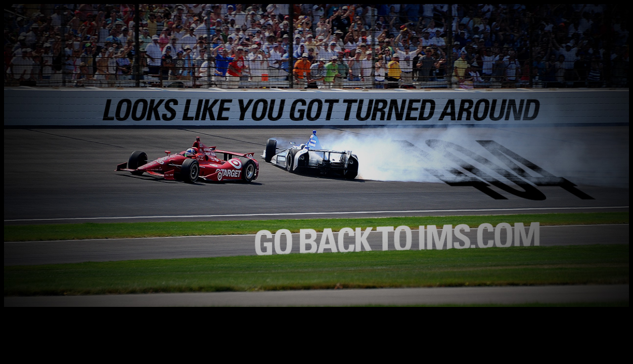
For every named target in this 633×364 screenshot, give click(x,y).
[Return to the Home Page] (316, 304)
